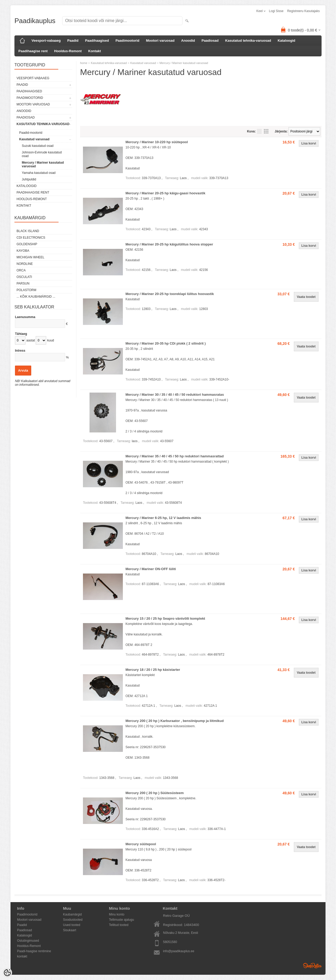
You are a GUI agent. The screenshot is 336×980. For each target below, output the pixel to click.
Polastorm (26, 290)
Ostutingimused (28, 941)
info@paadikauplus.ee (179, 951)
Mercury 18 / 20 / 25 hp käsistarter (153, 670)
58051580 (170, 942)
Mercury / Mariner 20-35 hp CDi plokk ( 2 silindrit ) (166, 343)
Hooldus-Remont (68, 51)
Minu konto (117, 914)
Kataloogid (287, 41)
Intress (20, 351)
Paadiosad (210, 41)
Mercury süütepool (141, 844)
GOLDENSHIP (27, 244)
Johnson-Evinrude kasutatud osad (42, 154)
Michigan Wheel (30, 257)
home (84, 63)
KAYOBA (23, 251)
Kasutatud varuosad (34, 139)
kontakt (22, 956)
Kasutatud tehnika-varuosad (248, 41)
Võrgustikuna (266, 131)
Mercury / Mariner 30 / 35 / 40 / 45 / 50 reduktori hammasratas (175, 395)
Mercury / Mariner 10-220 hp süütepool (157, 142)
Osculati (24, 277)
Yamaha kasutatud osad (39, 173)
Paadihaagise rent (33, 51)
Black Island (28, 231)
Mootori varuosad (160, 41)
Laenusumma (25, 317)
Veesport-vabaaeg (46, 41)
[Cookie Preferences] (7, 973)
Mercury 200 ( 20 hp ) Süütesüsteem (155, 793)
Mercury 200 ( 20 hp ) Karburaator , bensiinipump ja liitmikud (175, 721)
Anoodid (188, 41)
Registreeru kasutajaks (303, 11)
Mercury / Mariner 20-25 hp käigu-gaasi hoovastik (165, 193)
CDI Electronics (31, 238)
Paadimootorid (127, 41)
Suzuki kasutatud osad (38, 146)
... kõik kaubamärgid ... (36, 297)
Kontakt (94, 51)
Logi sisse (276, 11)
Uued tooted (72, 925)
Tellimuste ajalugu (121, 920)
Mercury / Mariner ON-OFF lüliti (151, 569)
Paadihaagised (97, 41)
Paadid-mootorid (31, 133)
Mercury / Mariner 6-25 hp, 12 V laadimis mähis (163, 518)
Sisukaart (70, 930)
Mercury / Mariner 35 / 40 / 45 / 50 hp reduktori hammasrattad (175, 456)
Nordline (25, 264)
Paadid (73, 41)
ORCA (21, 270)
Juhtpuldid (29, 179)
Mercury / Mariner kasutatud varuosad (43, 164)
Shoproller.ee (312, 966)
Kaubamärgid (72, 914)
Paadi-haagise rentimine (34, 951)
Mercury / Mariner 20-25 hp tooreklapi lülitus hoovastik (170, 294)
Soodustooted (73, 920)
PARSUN (23, 283)
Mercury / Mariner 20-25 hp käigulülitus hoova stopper (169, 244)
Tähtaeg (21, 334)
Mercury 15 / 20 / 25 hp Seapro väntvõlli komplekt (165, 618)
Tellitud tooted (119, 925)
